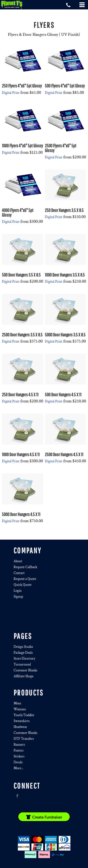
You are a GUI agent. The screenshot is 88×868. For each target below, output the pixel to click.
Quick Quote (23, 585)
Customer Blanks (25, 670)
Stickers (19, 756)
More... (18, 768)
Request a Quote (25, 579)
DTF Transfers (24, 739)
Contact (19, 573)
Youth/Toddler (24, 715)
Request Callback (25, 567)
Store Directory (24, 659)
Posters (19, 750)
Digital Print (11, 93)
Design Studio (23, 647)
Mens (17, 703)
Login (18, 591)
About (18, 561)
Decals (18, 762)
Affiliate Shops (23, 676)
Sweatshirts (22, 721)
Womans (20, 709)
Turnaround (22, 664)
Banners (19, 745)
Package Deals (23, 653)
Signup (18, 597)
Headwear (20, 727)
